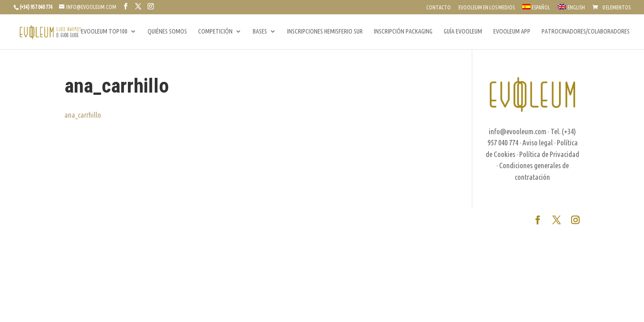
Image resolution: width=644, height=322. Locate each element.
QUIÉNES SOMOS (167, 32)
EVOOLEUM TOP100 (104, 32)
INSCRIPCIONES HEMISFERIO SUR (325, 32)
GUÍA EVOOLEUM (463, 32)
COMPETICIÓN (215, 32)
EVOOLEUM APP (512, 32)
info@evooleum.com (518, 131)
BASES (260, 32)
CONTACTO (439, 8)
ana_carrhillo (83, 115)
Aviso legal (538, 142)
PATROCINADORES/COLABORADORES (586, 32)
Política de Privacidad (549, 154)
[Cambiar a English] (571, 9)
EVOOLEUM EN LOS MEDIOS (487, 8)
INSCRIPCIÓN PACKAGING (403, 32)
